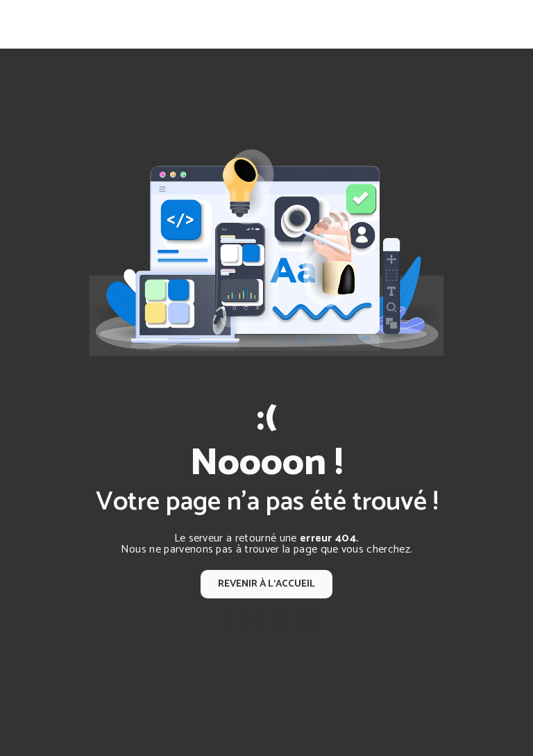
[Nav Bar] (500, 24)
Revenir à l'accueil (266, 584)
